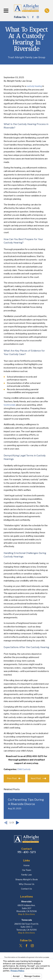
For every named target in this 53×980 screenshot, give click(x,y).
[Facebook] (33, 17)
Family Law (26, 875)
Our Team (27, 870)
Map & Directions (26, 914)
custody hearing (34, 86)
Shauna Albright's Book (27, 880)
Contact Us (26, 889)
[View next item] (18, 823)
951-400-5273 (27, 852)
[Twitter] (28, 17)
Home (26, 865)
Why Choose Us (27, 884)
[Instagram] (38, 17)
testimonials (10, 405)
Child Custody (24, 769)
